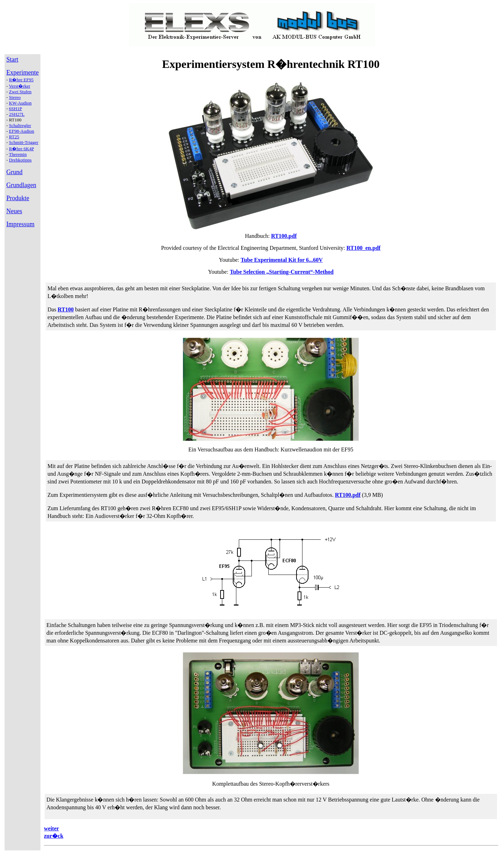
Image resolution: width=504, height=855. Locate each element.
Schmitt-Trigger (24, 142)
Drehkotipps (20, 160)
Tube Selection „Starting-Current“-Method (282, 272)
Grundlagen (21, 185)
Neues (14, 211)
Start (12, 59)
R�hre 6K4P (22, 149)
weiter (52, 828)
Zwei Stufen (20, 92)
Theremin (18, 154)
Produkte (18, 198)
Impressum (20, 224)
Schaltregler (20, 125)
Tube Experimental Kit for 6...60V (282, 260)
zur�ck (54, 836)
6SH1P (16, 109)
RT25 (14, 137)
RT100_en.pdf (363, 248)
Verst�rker (20, 86)
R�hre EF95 (21, 80)
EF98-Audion (22, 131)
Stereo (15, 97)
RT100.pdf (284, 236)
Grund (14, 172)
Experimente (23, 72)
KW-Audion (20, 103)
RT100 (66, 309)
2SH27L (17, 114)
